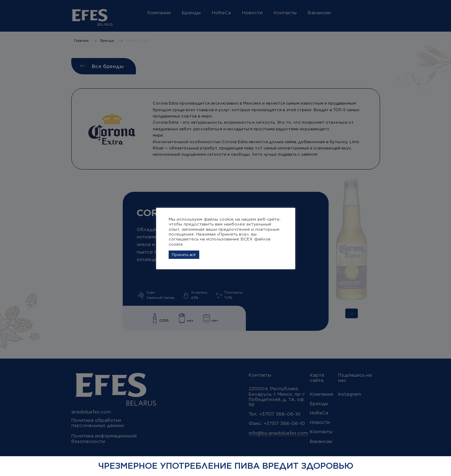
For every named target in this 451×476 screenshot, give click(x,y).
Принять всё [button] (184, 255)
